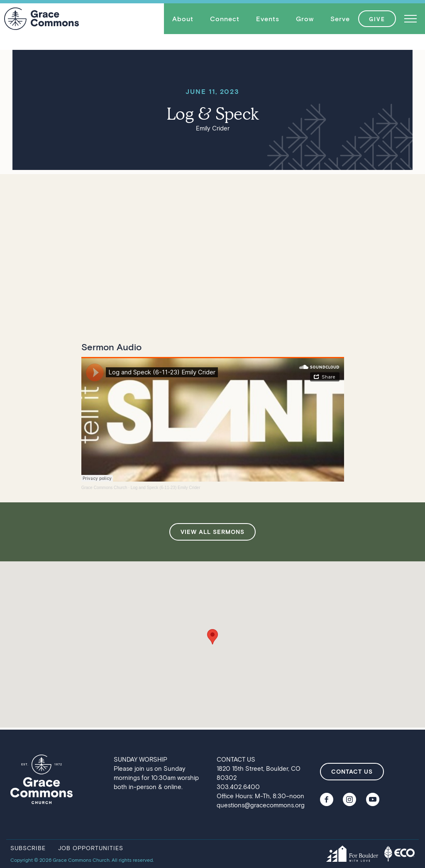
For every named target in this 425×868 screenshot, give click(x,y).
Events (268, 18)
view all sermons (212, 532)
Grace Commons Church (104, 488)
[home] (42, 19)
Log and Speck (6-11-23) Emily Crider (166, 488)
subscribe (28, 848)
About (183, 18)
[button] (183, 19)
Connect (225, 18)
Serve (340, 18)
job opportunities (91, 848)
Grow (305, 18)
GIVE (377, 19)
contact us (352, 771)
